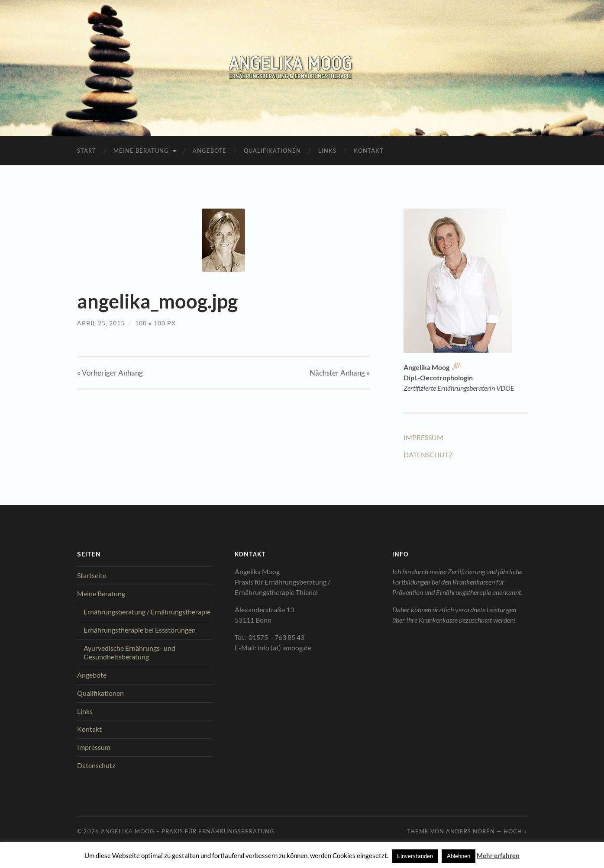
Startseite (92, 575)
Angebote (210, 151)
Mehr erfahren (498, 855)
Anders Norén (470, 831)
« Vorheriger (110, 373)
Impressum (94, 747)
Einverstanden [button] (415, 856)
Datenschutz (96, 765)
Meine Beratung (141, 151)
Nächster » (340, 373)
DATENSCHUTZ (428, 455)
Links (327, 151)
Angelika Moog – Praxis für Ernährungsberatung (188, 831)
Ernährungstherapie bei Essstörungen (140, 630)
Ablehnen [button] (459, 856)
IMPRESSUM (423, 437)
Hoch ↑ (515, 831)
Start (87, 151)
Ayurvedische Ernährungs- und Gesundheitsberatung (129, 653)
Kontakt (369, 151)
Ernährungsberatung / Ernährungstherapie (147, 612)
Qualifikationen (272, 151)
